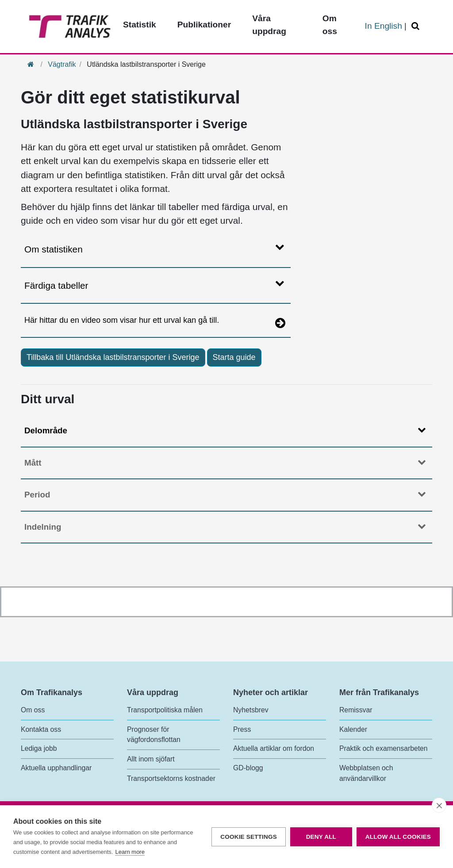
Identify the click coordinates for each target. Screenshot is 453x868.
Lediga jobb (39, 748)
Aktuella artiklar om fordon (274, 748)
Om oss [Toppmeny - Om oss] (330, 25)
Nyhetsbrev (251, 710)
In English (384, 26)
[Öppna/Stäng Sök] (417, 26)
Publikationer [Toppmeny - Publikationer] (204, 25)
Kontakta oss (41, 729)
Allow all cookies (398, 837)
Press (242, 729)
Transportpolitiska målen (165, 710)
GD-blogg (248, 768)
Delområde (225, 430)
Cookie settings (249, 837)
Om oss (33, 710)
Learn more (130, 852)
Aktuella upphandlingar (56, 768)
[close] (439, 805)
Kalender (353, 729)
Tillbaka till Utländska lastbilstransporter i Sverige (113, 357)
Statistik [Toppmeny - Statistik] (140, 25)
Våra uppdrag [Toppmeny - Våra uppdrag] (269, 25)
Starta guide (234, 357)
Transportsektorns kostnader (171, 778)
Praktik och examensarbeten (384, 748)
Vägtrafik (62, 64)
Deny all (321, 837)
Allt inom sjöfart (151, 759)
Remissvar (356, 710)
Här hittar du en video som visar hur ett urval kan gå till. (122, 320)
